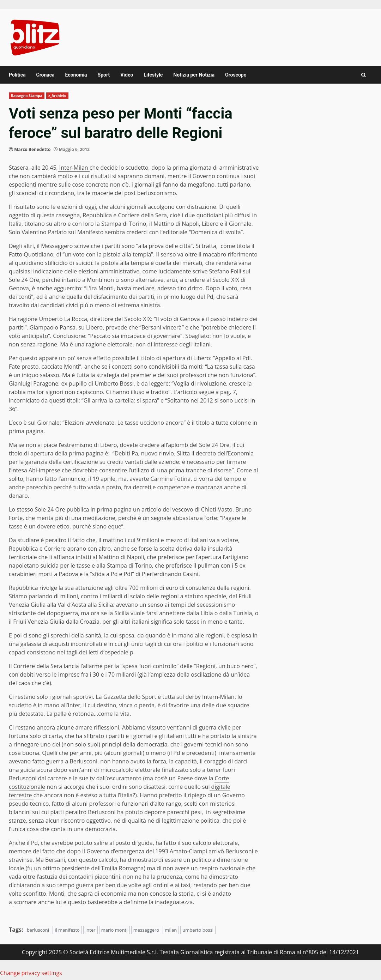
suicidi (83, 263)
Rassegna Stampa (27, 96)
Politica (17, 75)
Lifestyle (153, 75)
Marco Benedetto (32, 149)
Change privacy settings (31, 973)
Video (127, 75)
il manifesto (67, 930)
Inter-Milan (74, 168)
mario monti (114, 930)
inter (90, 930)
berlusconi (38, 930)
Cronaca (45, 75)
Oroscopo (236, 75)
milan (171, 930)
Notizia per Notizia (194, 75)
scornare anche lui (38, 902)
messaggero (146, 930)
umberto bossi (198, 930)
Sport (104, 75)
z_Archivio (57, 96)
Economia (76, 75)
